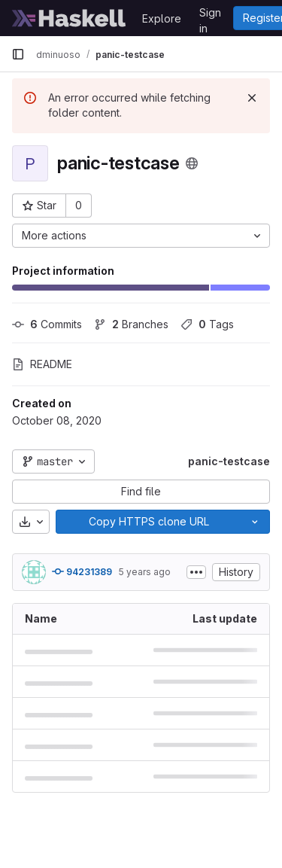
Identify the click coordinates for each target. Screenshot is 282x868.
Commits (47, 324)
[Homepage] (69, 18)
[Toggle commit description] (196, 572)
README (42, 364)
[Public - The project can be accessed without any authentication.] (192, 163)
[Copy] (148, 522)
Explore (162, 18)
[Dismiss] (252, 98)
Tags (207, 324)
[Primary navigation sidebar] (18, 54)
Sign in (210, 15)
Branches (131, 324)
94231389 (82, 571)
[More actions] (141, 236)
